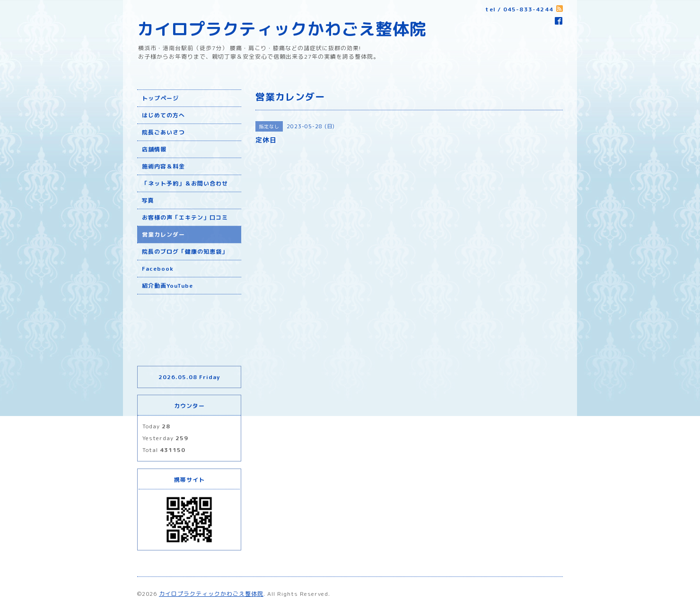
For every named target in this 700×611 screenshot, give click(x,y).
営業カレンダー (163, 235)
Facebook (158, 269)
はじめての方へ (163, 115)
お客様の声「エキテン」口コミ (185, 217)
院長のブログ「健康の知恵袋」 (185, 252)
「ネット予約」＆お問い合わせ (185, 183)
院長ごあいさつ (163, 132)
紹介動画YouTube (167, 286)
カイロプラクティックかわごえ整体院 (282, 29)
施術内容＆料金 (163, 166)
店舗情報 (154, 149)
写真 (148, 200)
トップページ (160, 98)
